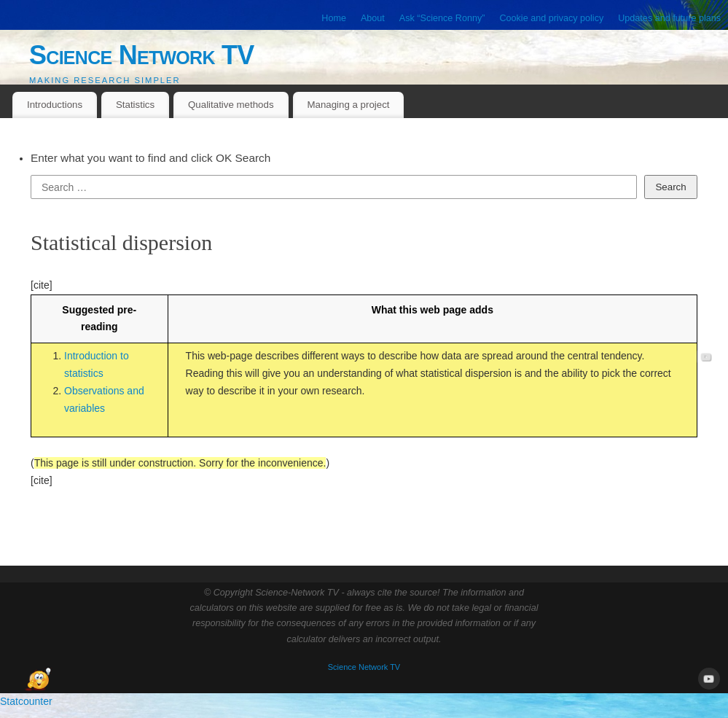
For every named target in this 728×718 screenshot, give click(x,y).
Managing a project (348, 105)
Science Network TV (142, 55)
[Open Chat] (38, 680)
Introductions (55, 105)
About (373, 18)
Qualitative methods (231, 105)
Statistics (135, 105)
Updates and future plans (669, 18)
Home (334, 18)
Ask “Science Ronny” (442, 18)
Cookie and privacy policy (551, 18)
